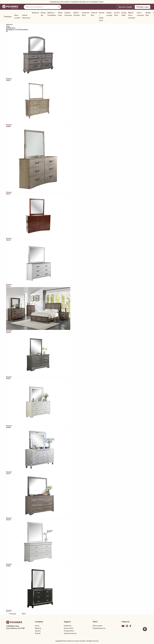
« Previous (14, 614)
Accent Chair (117, 15)
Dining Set (43, 15)
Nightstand (11, 25)
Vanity (10, 26)
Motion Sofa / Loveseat (132, 16)
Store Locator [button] (17, 17)
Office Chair (60, 15)
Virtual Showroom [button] (26, 17)
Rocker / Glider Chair (102, 17)
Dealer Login (143, 7)
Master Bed (148, 15)
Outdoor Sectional (68, 15)
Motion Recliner (77, 15)
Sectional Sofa (86, 15)
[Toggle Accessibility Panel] (145, 629)
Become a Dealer (125, 7)
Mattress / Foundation (52, 15)
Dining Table (124, 15)
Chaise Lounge (109, 15)
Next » (26, 614)
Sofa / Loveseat (140, 15)
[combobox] (44, 7)
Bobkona (35, 13)
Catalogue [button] (8, 17)
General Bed (94, 15)
